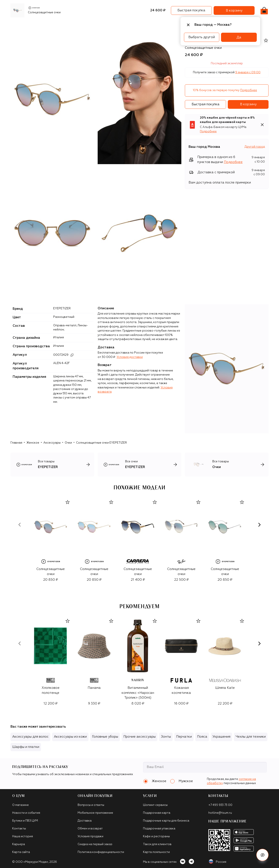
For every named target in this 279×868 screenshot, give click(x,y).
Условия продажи (90, 837)
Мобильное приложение (95, 813)
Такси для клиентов (157, 844)
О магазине (20, 805)
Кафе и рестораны (156, 837)
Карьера (19, 844)
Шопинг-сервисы (155, 805)
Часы (159, 25)
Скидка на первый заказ (95, 844)
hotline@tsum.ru (220, 813)
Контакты (19, 829)
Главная (16, 443)
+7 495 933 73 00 (220, 805)
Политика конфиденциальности (101, 852)
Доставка (85, 821)
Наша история (23, 837)
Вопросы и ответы (91, 805)
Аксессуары (104, 25)
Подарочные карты (134, 25)
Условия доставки (130, 357)
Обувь (71, 25)
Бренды (37, 25)
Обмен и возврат (90, 829)
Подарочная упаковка (159, 829)
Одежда (55, 25)
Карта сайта (21, 852)
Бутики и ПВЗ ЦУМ (25, 821)
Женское (33, 443)
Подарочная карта (157, 813)
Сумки (85, 25)
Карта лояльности (156, 852)
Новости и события (26, 813)
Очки (68, 443)
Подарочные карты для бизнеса (166, 821)
